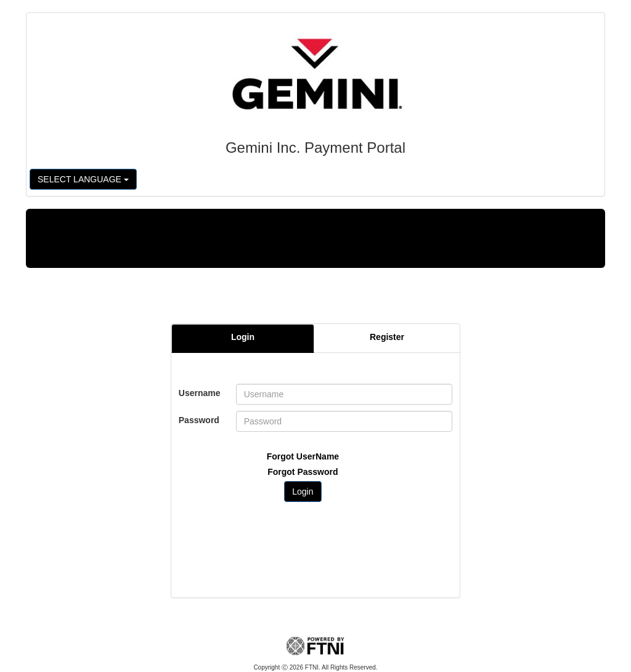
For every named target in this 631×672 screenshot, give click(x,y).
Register (387, 337)
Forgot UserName (303, 456)
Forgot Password (303, 472)
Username (200, 393)
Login (243, 337)
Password (199, 420)
